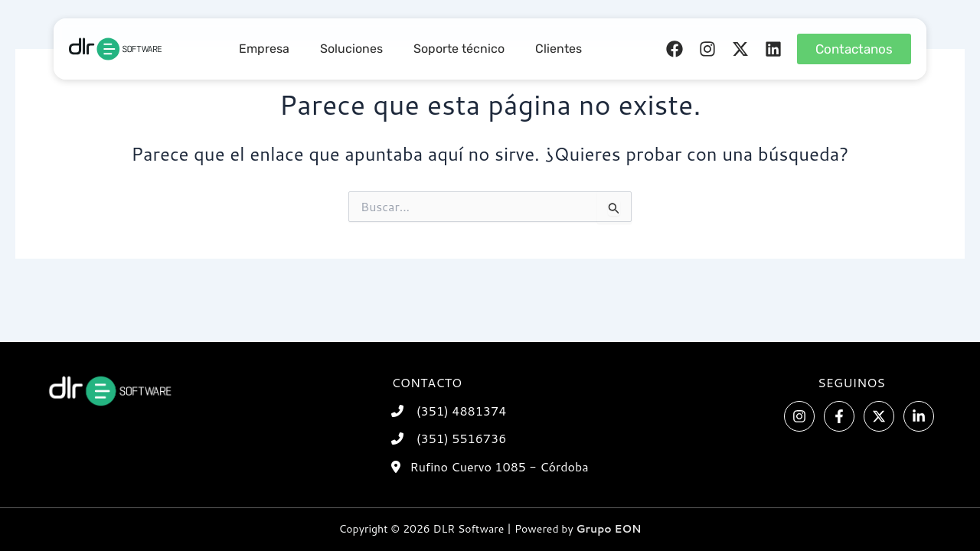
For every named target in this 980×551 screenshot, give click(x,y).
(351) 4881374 (462, 411)
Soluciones (351, 49)
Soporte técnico (459, 49)
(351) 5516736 (462, 438)
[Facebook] (839, 416)
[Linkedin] (919, 416)
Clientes (559, 49)
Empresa (264, 49)
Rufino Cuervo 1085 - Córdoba (499, 466)
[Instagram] (799, 416)
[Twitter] (879, 416)
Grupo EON (609, 529)
